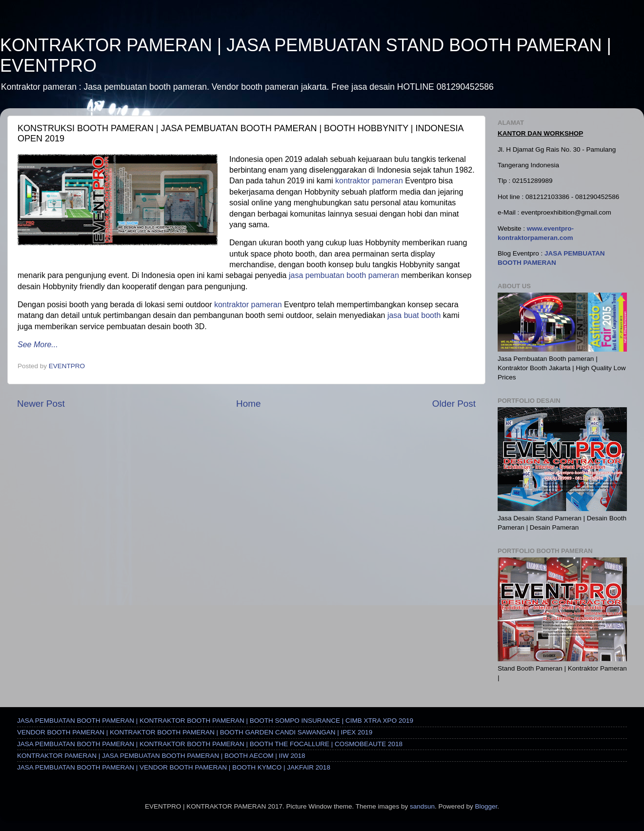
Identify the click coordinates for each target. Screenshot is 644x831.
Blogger (486, 806)
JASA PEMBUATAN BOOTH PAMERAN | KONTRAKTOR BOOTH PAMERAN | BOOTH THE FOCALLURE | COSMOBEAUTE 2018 (210, 744)
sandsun (422, 806)
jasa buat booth (414, 315)
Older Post (454, 404)
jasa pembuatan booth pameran (344, 275)
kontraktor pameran (369, 181)
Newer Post (41, 404)
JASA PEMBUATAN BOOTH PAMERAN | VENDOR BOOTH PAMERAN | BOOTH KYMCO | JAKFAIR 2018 (174, 767)
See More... (38, 345)
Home (248, 404)
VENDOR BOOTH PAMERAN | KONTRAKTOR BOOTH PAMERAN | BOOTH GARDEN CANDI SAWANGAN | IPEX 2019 (195, 732)
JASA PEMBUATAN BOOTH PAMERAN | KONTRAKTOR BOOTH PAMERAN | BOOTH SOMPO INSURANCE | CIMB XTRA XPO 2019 (215, 721)
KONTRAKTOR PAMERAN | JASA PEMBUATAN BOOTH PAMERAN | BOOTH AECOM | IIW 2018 (161, 756)
